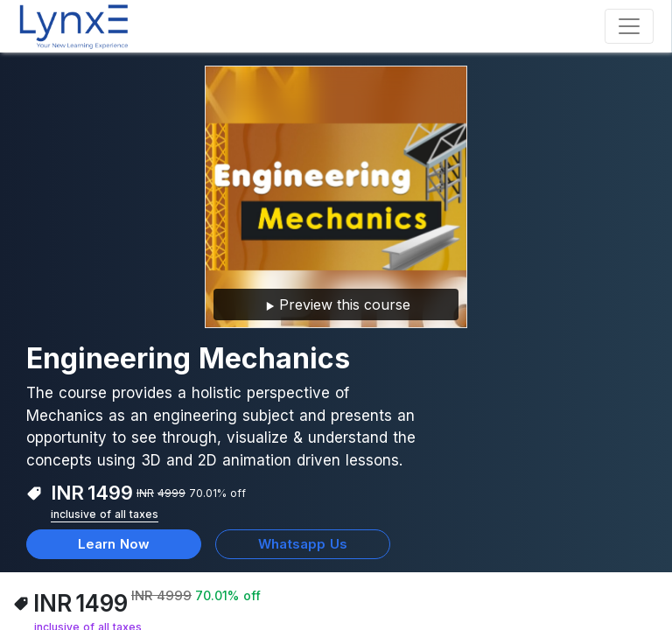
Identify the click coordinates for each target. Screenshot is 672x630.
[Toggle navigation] (629, 26)
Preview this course (336, 305)
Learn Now (114, 544)
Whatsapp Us (303, 544)
